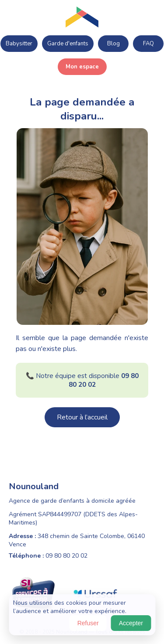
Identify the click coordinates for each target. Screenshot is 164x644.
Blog (113, 44)
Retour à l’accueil (82, 417)
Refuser (88, 623)
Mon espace (82, 67)
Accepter (131, 623)
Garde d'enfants (68, 44)
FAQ (148, 44)
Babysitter (19, 44)
